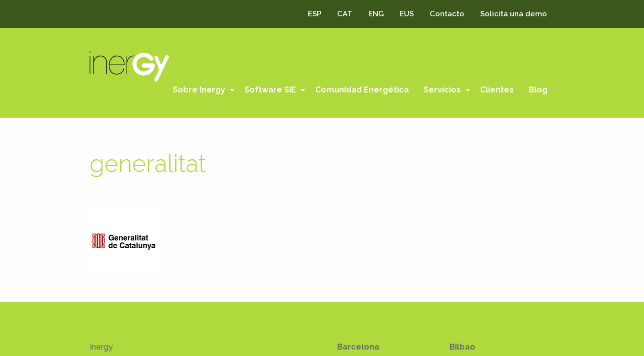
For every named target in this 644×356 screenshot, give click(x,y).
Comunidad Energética (362, 90)
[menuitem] (201, 90)
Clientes (497, 90)
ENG (376, 14)
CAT (345, 14)
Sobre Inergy (199, 90)
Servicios (442, 90)
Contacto (447, 14)
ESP (315, 14)
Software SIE (270, 90)
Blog (538, 90)
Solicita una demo (514, 14)
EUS (407, 14)
